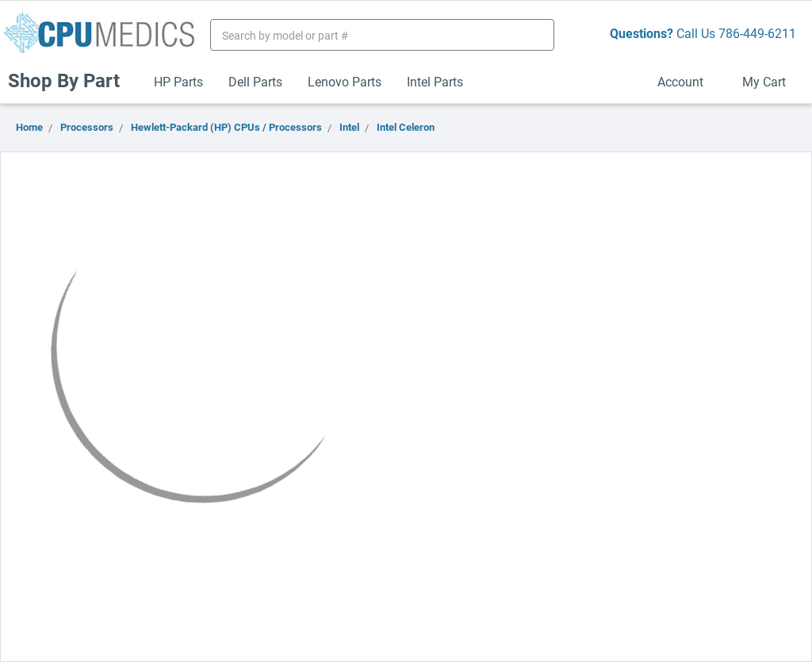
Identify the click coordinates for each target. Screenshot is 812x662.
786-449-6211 (757, 33)
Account (687, 81)
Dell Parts (255, 81)
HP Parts (178, 81)
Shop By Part (71, 80)
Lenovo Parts (345, 81)
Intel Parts (435, 81)
